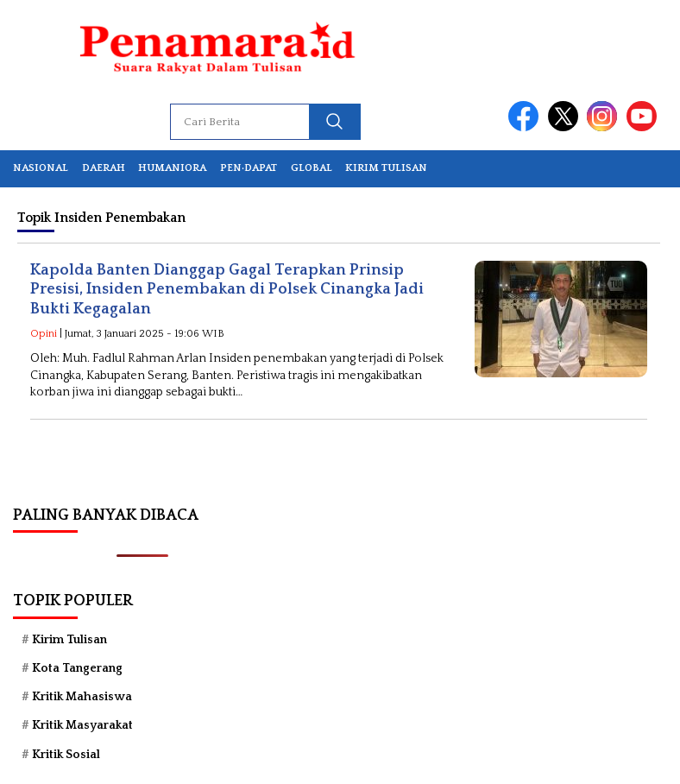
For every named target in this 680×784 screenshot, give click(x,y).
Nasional (41, 168)
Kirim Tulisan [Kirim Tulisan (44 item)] (69, 640)
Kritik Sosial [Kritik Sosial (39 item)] (66, 755)
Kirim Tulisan (386, 168)
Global (312, 168)
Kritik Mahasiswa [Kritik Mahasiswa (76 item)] (82, 697)
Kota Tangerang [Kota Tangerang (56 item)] (77, 668)
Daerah (104, 168)
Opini (44, 334)
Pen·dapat (249, 168)
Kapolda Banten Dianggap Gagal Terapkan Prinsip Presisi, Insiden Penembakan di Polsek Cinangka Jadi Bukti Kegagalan (227, 290)
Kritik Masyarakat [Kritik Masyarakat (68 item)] (82, 725)
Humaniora (172, 168)
